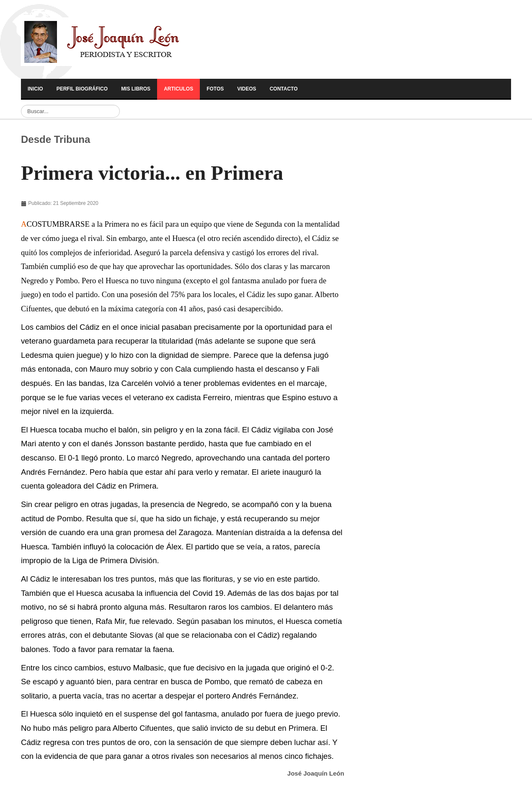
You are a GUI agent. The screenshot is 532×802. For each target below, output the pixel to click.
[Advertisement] (79, 205)
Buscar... (21, 105)
